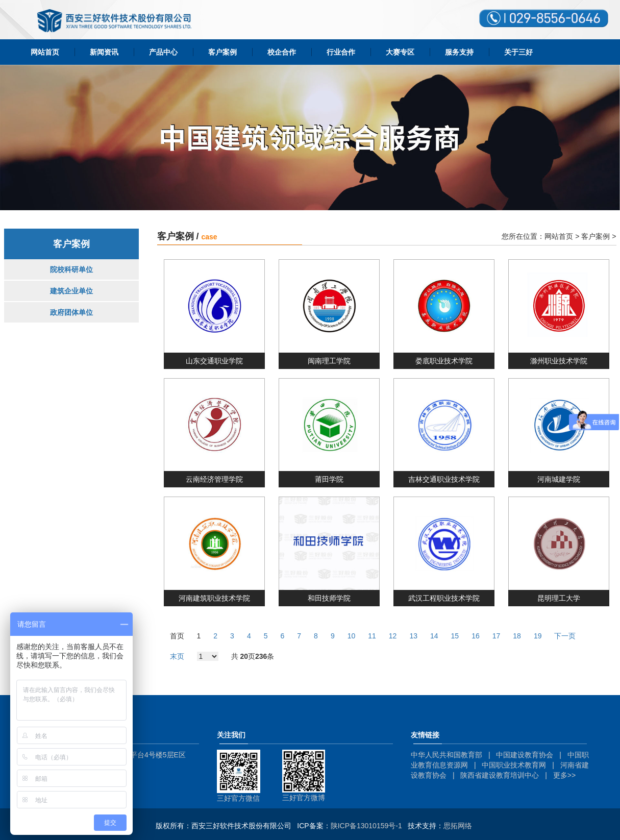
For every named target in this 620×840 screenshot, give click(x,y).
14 (434, 636)
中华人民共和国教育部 (447, 755)
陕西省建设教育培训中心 (500, 775)
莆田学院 (329, 479)
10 (352, 636)
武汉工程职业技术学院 (444, 598)
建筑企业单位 (71, 291)
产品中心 (163, 52)
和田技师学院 (329, 598)
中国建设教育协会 (525, 755)
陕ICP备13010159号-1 (366, 826)
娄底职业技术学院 (444, 361)
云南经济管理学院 (214, 479)
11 (372, 636)
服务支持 (459, 52)
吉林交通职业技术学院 (444, 479)
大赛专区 (400, 52)
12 (393, 636)
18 (517, 636)
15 (455, 636)
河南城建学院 (559, 479)
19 (538, 636)
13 (413, 636)
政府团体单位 (71, 312)
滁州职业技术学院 (559, 361)
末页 (177, 656)
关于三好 (518, 52)
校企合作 (282, 52)
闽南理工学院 (329, 361)
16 (476, 636)
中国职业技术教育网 (514, 765)
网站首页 (45, 52)
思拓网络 (458, 826)
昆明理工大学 (559, 598)
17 (497, 636)
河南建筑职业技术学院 (214, 598)
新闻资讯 (104, 52)
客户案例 (222, 52)
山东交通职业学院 (214, 361)
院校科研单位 (71, 269)
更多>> (564, 775)
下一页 (565, 636)
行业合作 (341, 52)
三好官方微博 (304, 798)
